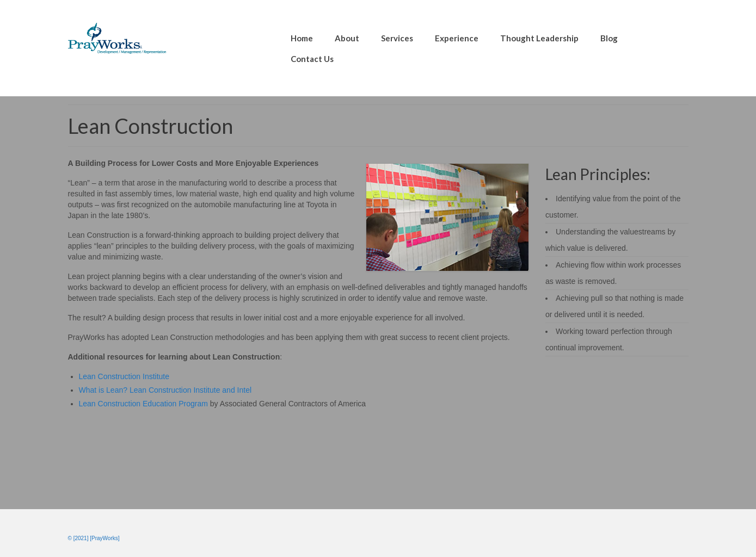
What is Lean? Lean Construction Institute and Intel (165, 390)
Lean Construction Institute (124, 376)
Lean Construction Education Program (143, 404)
